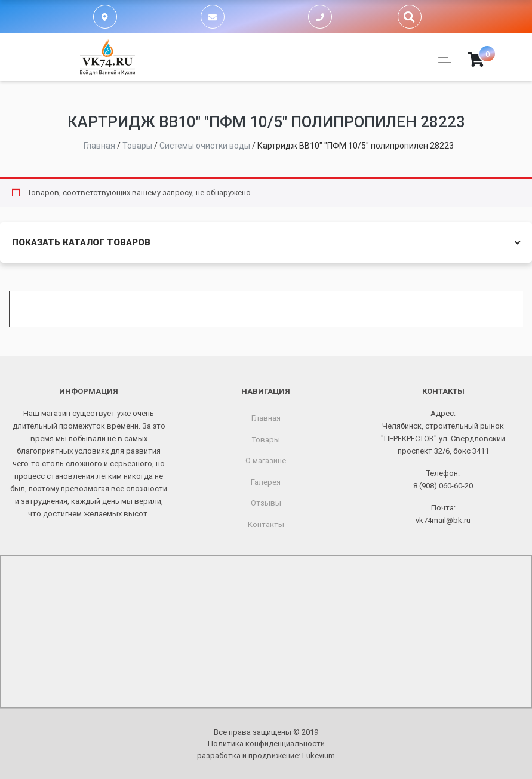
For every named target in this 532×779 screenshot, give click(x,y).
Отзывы (266, 503)
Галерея (266, 482)
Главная (266, 418)
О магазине (266, 461)
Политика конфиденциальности (266, 743)
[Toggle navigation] (442, 58)
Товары (266, 440)
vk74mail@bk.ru (443, 520)
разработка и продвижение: (266, 755)
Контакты (266, 524)
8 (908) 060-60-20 (443, 486)
